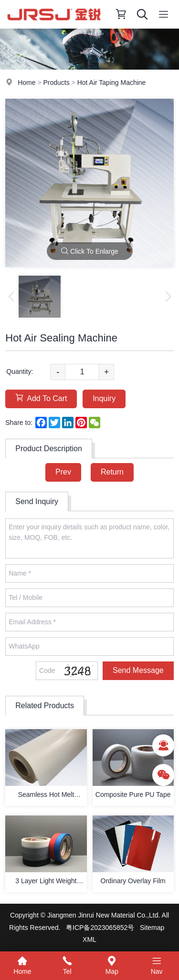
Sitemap (152, 928)
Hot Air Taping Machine (112, 83)
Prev (63, 472)
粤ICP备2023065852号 (100, 928)
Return (112, 472)
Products (56, 83)
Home (26, 83)
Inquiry (104, 398)
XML (89, 939)
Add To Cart (41, 398)
